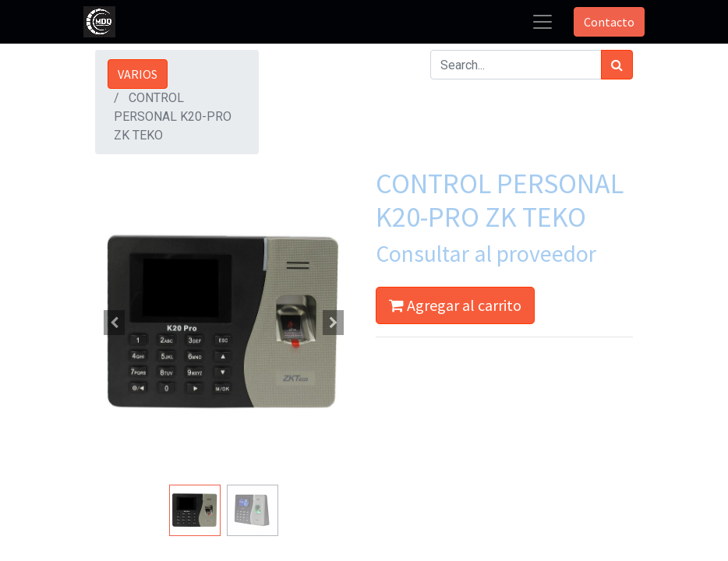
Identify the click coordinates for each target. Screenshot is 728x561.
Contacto (609, 22)
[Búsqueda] (617, 65)
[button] (115, 323)
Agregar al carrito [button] (455, 305)
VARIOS (138, 74)
